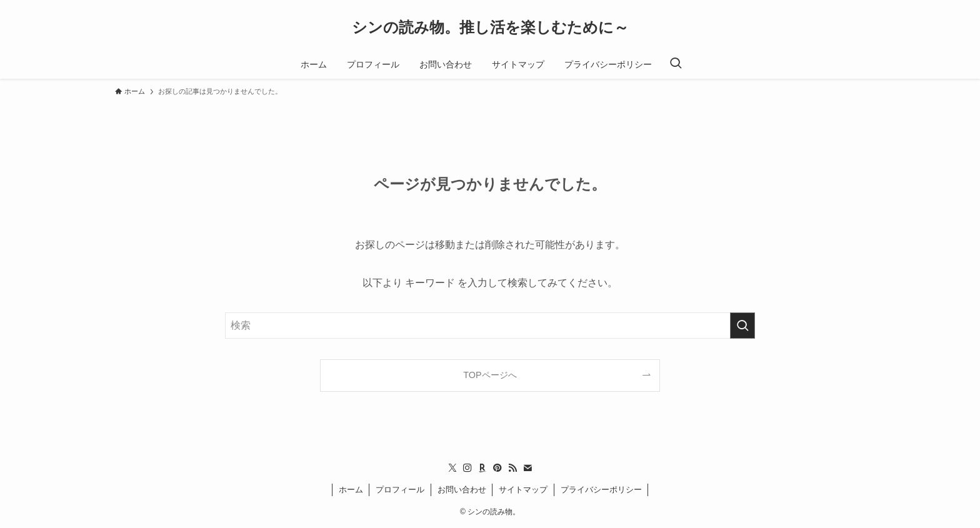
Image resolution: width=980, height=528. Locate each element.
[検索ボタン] (676, 64)
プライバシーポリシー (601, 490)
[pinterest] (497, 468)
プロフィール (400, 490)
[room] (482, 468)
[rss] (512, 468)
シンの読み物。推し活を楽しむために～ (490, 27)
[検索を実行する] (742, 326)
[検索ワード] (490, 326)
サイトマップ (523, 490)
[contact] (527, 468)
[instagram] (467, 468)
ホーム (351, 490)
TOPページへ (490, 375)
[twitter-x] (452, 468)
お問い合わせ (462, 490)
